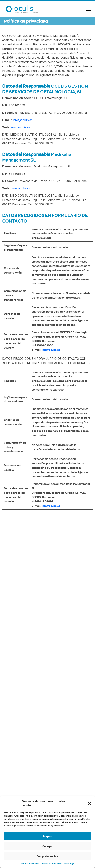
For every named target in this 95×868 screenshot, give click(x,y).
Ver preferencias (47, 856)
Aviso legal (69, 864)
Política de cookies (30, 864)
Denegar (47, 846)
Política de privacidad (51, 864)
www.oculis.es (20, 127)
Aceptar (47, 836)
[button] (90, 803)
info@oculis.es (23, 120)
